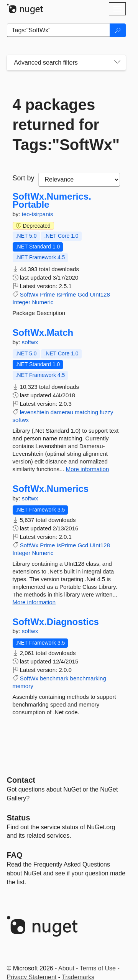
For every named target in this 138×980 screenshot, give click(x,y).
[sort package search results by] (79, 180)
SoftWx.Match (43, 333)
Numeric (43, 302)
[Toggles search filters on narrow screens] (117, 63)
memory (23, 686)
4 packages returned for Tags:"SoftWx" (66, 125)
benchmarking (88, 678)
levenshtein (34, 412)
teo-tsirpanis (38, 214)
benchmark (54, 678)
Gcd (83, 294)
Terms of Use (98, 968)
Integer (22, 302)
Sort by (24, 178)
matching (86, 412)
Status (19, 818)
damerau (62, 412)
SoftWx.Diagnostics (56, 622)
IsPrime (67, 294)
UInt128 (100, 294)
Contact (21, 780)
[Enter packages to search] (58, 30)
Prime (47, 294)
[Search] (118, 30)
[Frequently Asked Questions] (15, 855)
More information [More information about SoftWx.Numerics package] (34, 602)
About (66, 968)
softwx (30, 342)
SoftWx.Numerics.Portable (52, 201)
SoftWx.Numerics (51, 489)
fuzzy (106, 412)
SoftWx (29, 294)
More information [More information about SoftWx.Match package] (88, 469)
